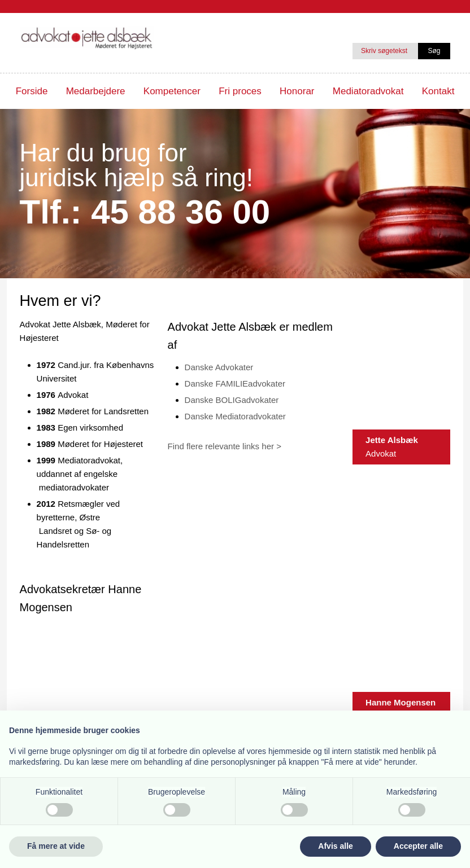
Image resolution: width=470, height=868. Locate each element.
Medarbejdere (96, 91)
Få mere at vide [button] (56, 846)
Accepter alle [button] (418, 846)
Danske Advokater (219, 367)
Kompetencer (172, 91)
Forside (32, 91)
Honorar (297, 91)
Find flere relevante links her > (225, 446)
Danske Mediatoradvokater (235, 416)
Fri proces (240, 91)
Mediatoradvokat (368, 91)
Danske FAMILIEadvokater (235, 383)
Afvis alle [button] (335, 846)
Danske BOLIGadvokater (232, 400)
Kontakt (438, 91)
